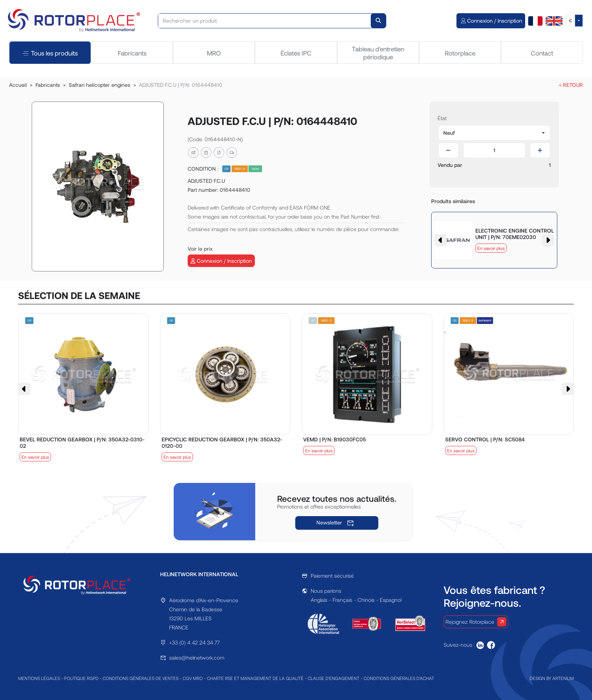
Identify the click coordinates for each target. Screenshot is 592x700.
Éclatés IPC (296, 53)
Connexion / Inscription (221, 261)
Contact (542, 53)
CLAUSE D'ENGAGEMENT (334, 678)
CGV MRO (193, 678)
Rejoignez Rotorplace (476, 622)
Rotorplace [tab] (460, 53)
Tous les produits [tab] (50, 53)
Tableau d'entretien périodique (378, 52)
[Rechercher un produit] (265, 21)
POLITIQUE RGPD (81, 678)
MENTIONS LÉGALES (39, 678)
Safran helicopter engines (99, 85)
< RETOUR (571, 85)
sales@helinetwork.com (197, 658)
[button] (494, 133)
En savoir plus (491, 248)
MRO (214, 53)
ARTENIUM (563, 678)
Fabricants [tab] (132, 53)
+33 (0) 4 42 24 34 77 (194, 642)
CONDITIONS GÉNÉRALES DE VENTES (141, 678)
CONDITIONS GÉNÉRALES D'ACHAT (399, 678)
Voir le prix (200, 249)
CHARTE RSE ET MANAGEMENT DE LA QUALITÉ (255, 678)
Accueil (18, 85)
